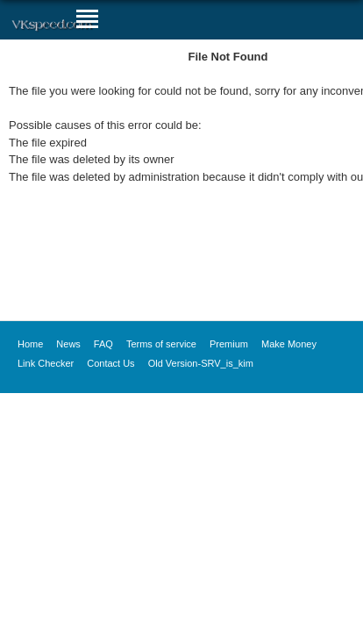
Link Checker (46, 363)
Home (30, 344)
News (68, 344)
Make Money (289, 344)
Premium (229, 344)
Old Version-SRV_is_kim (201, 363)
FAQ (103, 344)
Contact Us (110, 363)
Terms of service (161, 344)
